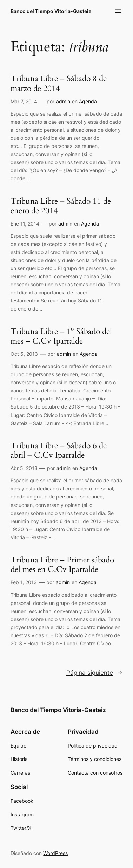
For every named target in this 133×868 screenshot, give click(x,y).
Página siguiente (94, 673)
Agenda (88, 101)
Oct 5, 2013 (24, 354)
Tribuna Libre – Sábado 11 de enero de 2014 (61, 206)
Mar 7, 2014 (24, 101)
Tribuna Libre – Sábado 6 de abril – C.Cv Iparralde (59, 451)
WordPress (55, 853)
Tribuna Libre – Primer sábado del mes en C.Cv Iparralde (62, 565)
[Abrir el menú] (118, 11)
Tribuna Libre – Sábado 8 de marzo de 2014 (59, 84)
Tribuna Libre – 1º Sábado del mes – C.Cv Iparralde (61, 337)
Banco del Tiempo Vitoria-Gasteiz (51, 11)
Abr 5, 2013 (24, 468)
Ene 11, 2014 (25, 224)
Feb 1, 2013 (24, 582)
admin (63, 101)
